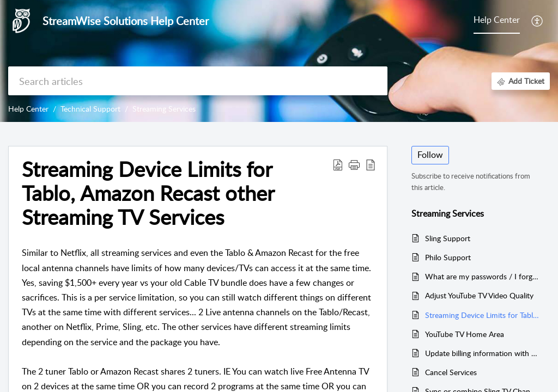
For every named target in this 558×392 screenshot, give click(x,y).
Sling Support (448, 238)
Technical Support (90, 109)
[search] (198, 81)
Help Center (28, 109)
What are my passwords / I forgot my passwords (482, 276)
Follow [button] (430, 155)
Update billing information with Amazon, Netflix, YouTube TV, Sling (482, 353)
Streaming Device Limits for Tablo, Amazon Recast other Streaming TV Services (482, 315)
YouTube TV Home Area (465, 334)
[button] (538, 21)
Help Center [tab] (497, 20)
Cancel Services (451, 372)
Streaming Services (164, 109)
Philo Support (448, 257)
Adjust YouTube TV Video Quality (479, 295)
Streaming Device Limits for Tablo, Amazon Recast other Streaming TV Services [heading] (148, 193)
